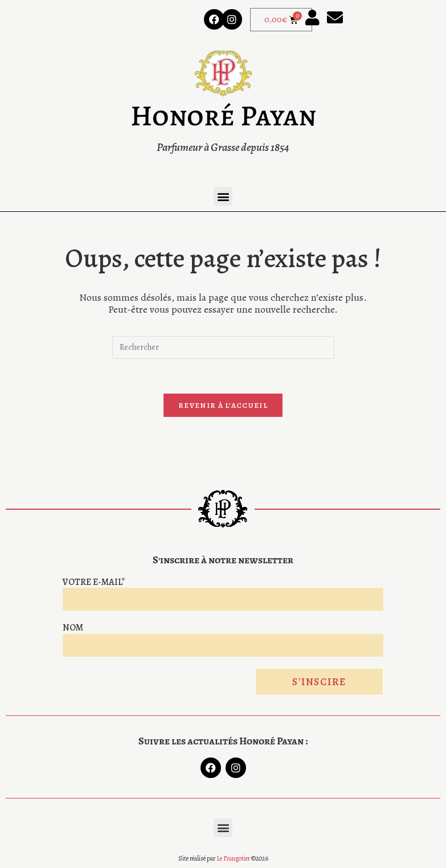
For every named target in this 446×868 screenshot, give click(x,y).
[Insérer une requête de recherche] (223, 347)
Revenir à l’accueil (223, 405)
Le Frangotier (233, 858)
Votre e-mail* (94, 582)
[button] (223, 196)
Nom (73, 628)
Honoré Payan (223, 116)
